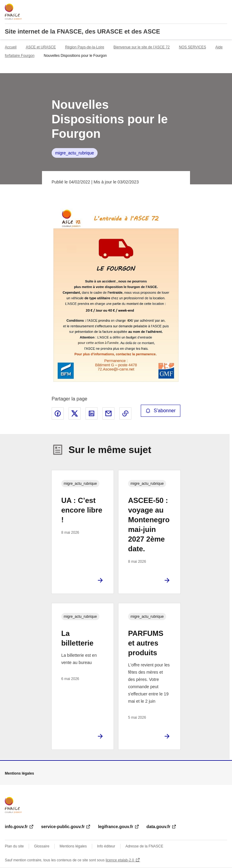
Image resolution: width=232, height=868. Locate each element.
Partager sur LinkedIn (92, 413)
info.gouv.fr (16, 827)
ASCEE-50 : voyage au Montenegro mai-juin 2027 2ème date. (149, 525)
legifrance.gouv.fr (115, 827)
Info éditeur (106, 846)
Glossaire (42, 846)
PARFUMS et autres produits (146, 643)
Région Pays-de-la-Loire (84, 47)
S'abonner (161, 411)
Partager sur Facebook (58, 413)
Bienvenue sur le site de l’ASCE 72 (142, 47)
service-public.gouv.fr (63, 827)
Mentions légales (73, 846)
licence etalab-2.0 (120, 860)
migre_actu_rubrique (75, 153)
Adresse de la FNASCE (144, 846)
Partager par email (108, 413)
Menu (224, 7)
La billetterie (77, 638)
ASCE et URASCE (41, 47)
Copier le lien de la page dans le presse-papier (125, 413)
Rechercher (211, 7)
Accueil (11, 47)
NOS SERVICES (192, 47)
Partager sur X (75, 413)
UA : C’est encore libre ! (82, 510)
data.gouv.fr (158, 827)
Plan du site (14, 846)
